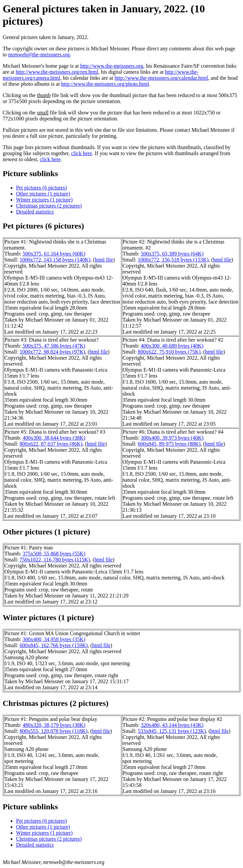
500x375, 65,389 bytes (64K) (172, 254)
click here (82, 153)
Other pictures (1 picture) (43, 194)
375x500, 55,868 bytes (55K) (54, 554)
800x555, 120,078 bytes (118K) (54, 731)
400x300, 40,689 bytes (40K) (172, 346)
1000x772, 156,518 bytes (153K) (173, 260)
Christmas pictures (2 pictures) (49, 206)
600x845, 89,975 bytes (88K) (169, 444)
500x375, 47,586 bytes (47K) (54, 346)
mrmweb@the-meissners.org (39, 55)
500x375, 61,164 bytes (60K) (54, 254)
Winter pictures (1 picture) (44, 200)
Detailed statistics (35, 212)
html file (104, 260)
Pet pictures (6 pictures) (41, 188)
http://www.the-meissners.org (112, 66)
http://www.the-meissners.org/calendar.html (161, 78)
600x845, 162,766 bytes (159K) (54, 645)
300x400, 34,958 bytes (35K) (54, 639)
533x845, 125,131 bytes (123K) (172, 731)
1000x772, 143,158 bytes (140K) (55, 260)
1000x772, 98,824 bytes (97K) (52, 352)
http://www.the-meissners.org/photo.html (105, 84)
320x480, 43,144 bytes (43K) (172, 725)
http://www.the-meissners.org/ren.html (57, 72)
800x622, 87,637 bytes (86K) (51, 444)
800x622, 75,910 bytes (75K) (169, 352)
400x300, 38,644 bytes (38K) (54, 438)
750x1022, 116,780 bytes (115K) (55, 560)
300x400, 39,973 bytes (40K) (172, 438)
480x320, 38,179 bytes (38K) (54, 725)
